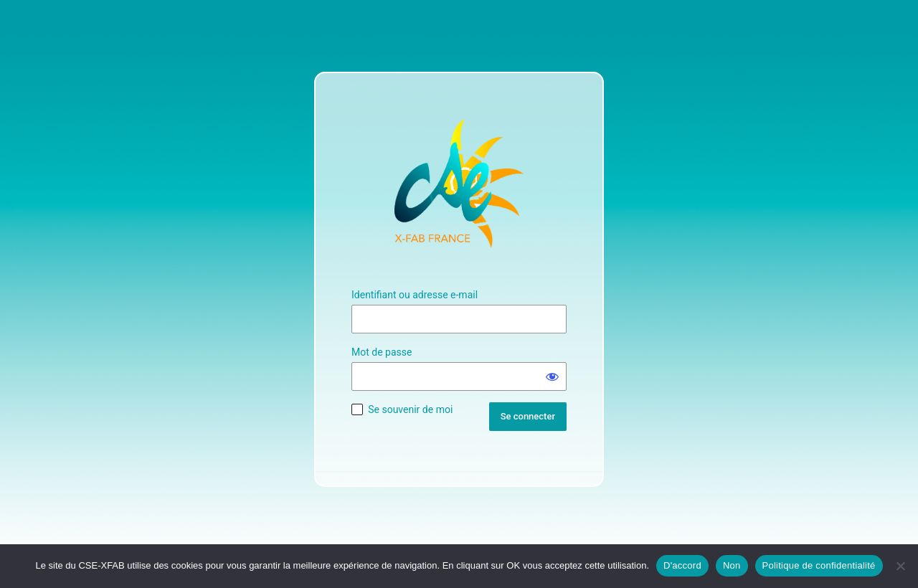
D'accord (682, 565)
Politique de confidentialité (819, 565)
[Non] (900, 566)
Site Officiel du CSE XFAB (459, 184)
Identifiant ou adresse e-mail (415, 295)
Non (732, 565)
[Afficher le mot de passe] (552, 376)
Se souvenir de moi (410, 409)
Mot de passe (382, 352)
